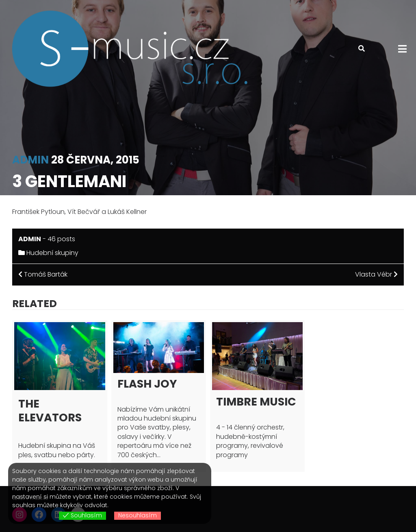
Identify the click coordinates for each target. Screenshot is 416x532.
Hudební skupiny (52, 253)
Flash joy (147, 384)
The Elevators (50, 410)
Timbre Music (256, 402)
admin (30, 160)
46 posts (61, 239)
